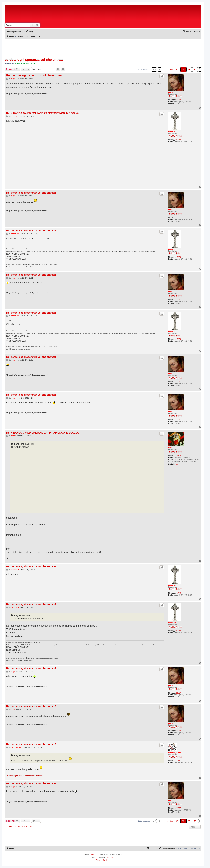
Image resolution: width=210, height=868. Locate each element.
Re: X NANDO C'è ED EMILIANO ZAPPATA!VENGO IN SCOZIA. (42, 113)
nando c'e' (172, 132)
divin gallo (30, 63)
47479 (178, 140)
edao (170, 448)
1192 (178, 761)
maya (170, 92)
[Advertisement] (118, 14)
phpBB (94, 854)
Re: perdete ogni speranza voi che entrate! (34, 75)
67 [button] (177, 69)
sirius (17, 63)
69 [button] (189, 69)
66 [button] (171, 69)
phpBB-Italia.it (110, 857)
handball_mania (175, 753)
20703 (178, 455)
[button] (154, 69)
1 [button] (164, 69)
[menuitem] (29, 32)
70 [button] (195, 69)
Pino (23, 63)
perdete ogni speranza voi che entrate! (35, 60)
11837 (178, 100)
